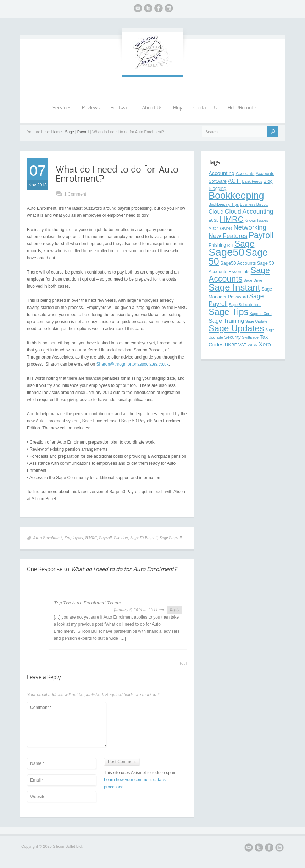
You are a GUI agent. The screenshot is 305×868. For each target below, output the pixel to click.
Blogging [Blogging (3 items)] (217, 188)
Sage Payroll (171, 538)
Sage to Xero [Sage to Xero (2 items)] (261, 314)
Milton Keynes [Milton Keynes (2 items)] (220, 228)
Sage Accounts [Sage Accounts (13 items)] (239, 275)
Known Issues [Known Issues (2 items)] (256, 220)
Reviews (91, 108)
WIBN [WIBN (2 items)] (253, 345)
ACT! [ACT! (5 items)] (234, 181)
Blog (178, 108)
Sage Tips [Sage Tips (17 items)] (228, 312)
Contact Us (205, 108)
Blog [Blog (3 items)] (268, 181)
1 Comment (75, 194)
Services (62, 108)
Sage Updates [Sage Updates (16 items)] (236, 328)
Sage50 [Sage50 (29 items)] (226, 252)
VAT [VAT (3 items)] (242, 345)
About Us (152, 108)
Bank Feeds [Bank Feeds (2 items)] (252, 181)
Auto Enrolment (48, 538)
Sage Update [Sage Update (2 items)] (256, 321)
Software (121, 108)
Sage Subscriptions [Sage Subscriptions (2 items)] (245, 305)
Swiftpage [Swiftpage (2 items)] (250, 337)
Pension (121, 538)
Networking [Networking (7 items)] (250, 227)
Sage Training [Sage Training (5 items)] (226, 321)
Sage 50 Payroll (144, 538)
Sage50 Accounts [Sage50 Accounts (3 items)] (238, 263)
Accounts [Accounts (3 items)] (245, 173)
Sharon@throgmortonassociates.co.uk (132, 364)
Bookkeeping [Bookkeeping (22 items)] (236, 195)
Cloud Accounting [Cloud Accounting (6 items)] (249, 212)
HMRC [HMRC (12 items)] (231, 219)
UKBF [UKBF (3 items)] (231, 345)
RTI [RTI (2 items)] (230, 245)
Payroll (83, 132)
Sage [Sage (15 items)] (244, 244)
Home (57, 132)
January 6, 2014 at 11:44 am (139, 610)
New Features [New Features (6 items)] (228, 236)
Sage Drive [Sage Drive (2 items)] (253, 280)
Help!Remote (242, 108)
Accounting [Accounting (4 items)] (221, 173)
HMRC (91, 538)
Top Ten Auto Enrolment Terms (87, 603)
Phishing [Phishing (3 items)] (217, 245)
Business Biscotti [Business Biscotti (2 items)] (254, 204)
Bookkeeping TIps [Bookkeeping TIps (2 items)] (224, 204)
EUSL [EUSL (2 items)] (213, 220)
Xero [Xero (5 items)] (265, 344)
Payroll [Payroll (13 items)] (261, 235)
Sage (70, 132)
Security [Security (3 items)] (232, 337)
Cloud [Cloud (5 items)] (216, 212)
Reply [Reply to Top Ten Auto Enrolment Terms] (175, 610)
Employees (74, 538)
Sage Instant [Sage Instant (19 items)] (234, 287)
